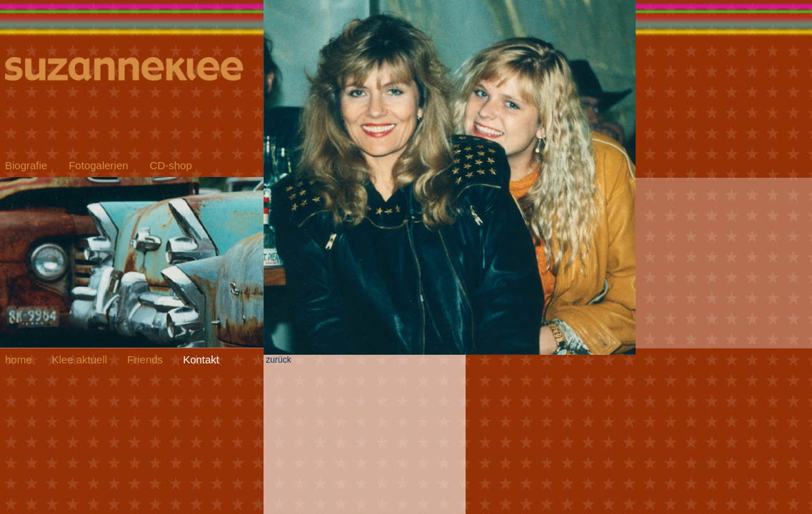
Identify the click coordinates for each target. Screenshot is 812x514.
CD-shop (171, 165)
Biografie (26, 165)
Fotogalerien (98, 165)
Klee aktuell (80, 359)
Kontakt (201, 359)
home (19, 359)
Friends (145, 359)
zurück (450, 356)
